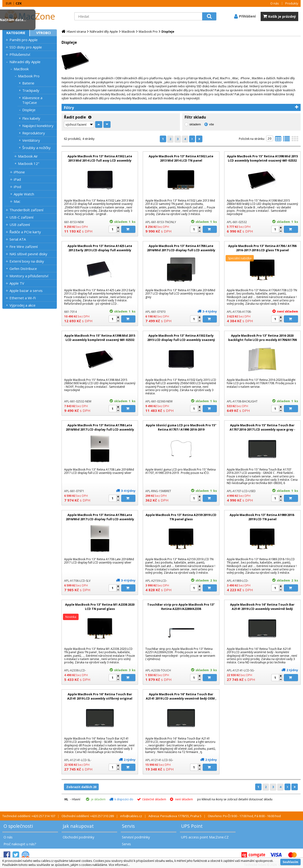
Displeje (29, 110)
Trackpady (31, 90)
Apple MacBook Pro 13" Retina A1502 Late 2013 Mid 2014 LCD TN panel (181, 158)
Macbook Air (28, 156)
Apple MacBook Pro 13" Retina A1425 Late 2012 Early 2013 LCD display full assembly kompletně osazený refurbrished (100, 250)
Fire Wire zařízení (24, 247)
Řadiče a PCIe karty (25, 232)
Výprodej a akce (22, 305)
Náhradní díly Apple (25, 62)
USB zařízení (20, 225)
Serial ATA (18, 239)
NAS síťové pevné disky (28, 254)
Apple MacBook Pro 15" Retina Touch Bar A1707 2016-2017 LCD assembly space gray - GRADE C (262, 429)
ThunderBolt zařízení (26, 210)
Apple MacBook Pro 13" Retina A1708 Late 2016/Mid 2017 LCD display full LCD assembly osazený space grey (181, 250)
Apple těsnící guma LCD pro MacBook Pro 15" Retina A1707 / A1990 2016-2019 (181, 427)
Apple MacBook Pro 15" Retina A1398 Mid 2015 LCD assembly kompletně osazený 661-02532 (262, 158)
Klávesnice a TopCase (32, 100)
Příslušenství (20, 54)
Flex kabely (31, 118)
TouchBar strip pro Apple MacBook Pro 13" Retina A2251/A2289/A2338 (181, 607)
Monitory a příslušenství (29, 276)
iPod (17, 187)
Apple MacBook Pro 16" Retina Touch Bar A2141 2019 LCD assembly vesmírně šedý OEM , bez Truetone (181, 698)
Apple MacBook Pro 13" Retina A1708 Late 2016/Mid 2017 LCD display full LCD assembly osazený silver (100, 429)
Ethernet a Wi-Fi (23, 298)
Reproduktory (34, 133)
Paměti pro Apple (24, 40)
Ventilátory (31, 140)
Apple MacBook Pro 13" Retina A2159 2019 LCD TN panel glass (181, 517)
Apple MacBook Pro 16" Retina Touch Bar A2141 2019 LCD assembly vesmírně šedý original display (262, 609)
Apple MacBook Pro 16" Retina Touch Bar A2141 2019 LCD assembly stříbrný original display (100, 698)
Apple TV (17, 283)
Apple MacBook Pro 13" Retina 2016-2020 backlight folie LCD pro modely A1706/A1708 (262, 338)
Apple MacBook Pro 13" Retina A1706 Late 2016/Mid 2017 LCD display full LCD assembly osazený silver (100, 519)
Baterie (28, 83)
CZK (19, 3)
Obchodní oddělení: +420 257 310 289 (88, 816)
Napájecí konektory (38, 126)
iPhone (19, 172)
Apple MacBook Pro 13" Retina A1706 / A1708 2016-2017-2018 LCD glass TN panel (262, 248)
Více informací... (119, 865)
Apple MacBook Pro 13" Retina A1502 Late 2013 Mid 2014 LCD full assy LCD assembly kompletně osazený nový (100, 160)
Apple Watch (24, 194)
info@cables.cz (131, 816)
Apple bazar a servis (26, 291)
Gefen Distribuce (23, 269)
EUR (9, 3)
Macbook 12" (29, 163)
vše (211, 124)
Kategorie (16, 33)
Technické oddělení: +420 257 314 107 (29, 816)
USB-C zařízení (21, 217)
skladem (195, 124)
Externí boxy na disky (27, 261)
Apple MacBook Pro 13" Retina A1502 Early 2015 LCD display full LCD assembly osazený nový (181, 340)
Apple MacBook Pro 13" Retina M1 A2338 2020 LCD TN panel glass (100, 607)
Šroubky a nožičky (36, 148)
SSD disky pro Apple (26, 47)
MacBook (21, 69)
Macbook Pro (29, 76)
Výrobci (43, 33)
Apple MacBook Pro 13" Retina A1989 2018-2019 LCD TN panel (262, 517)
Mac (17, 201)
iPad (17, 179)
